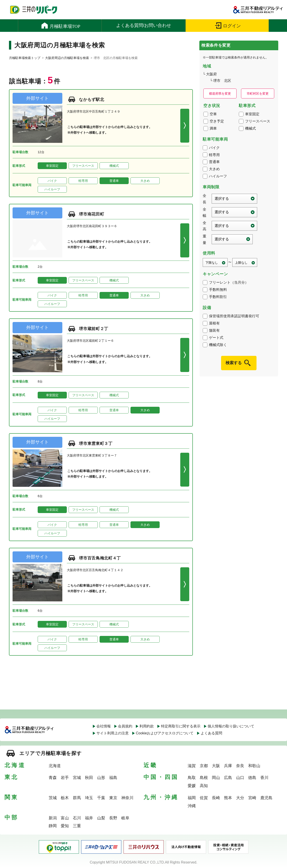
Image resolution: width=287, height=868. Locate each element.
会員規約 (125, 726)
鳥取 (192, 778)
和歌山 (254, 766)
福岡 (192, 798)
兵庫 (228, 766)
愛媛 (192, 786)
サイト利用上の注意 (113, 733)
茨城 (53, 798)
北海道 (55, 766)
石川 (77, 818)
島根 (204, 778)
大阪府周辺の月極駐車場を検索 (67, 58)
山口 (240, 778)
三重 (77, 826)
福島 (113, 778)
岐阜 (125, 818)
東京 (113, 798)
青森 (53, 778)
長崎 (216, 798)
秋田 (89, 778)
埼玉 (89, 798)
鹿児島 (266, 798)
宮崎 (252, 798)
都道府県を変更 (220, 94)
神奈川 (127, 798)
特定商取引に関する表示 (181, 726)
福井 (89, 818)
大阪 (216, 766)
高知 (204, 786)
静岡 (53, 826)
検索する (234, 363)
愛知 (65, 826)
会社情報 (104, 726)
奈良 (240, 766)
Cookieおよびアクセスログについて (165, 733)
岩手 (65, 778)
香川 (264, 778)
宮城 (77, 778)
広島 (228, 778)
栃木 (65, 798)
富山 (65, 818)
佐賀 (204, 798)
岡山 (216, 778)
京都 (204, 766)
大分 (240, 798)
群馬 (77, 798)
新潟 (53, 818)
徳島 (252, 778)
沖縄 (192, 806)
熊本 (228, 798)
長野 (113, 818)
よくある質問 (211, 733)
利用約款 (147, 726)
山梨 (101, 818)
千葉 (101, 798)
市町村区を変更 (258, 94)
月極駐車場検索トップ (25, 58)
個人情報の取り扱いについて (231, 726)
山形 (101, 778)
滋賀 (192, 766)
